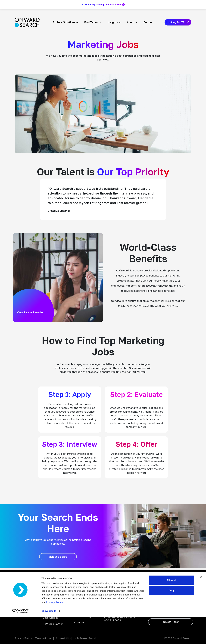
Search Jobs (82, 585)
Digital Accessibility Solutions (54, 597)
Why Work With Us (85, 592)
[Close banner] (201, 603)
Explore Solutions (64, 22)
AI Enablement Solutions (52, 587)
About (131, 22)
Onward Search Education (120, 588)
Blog (77, 579)
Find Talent (92, 22)
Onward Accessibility (117, 584)
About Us (80, 598)
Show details (49, 638)
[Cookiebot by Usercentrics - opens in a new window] (20, 638)
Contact (149, 22)
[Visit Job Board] (58, 557)
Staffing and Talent (55, 579)
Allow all (172, 607)
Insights (113, 22)
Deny (172, 617)
